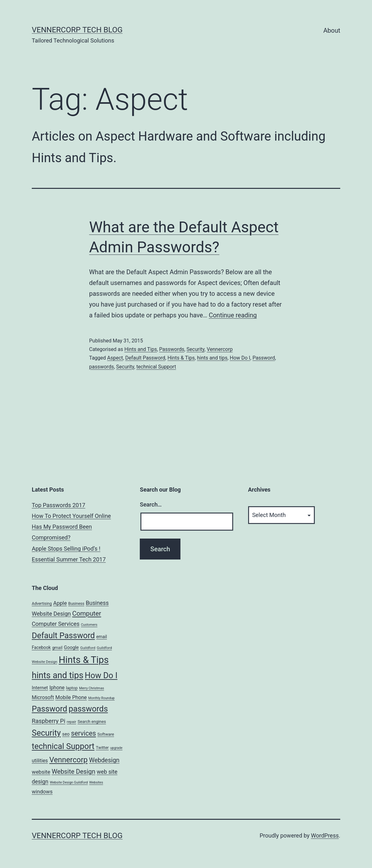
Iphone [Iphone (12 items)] (57, 688)
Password (264, 358)
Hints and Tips (141, 349)
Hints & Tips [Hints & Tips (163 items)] (84, 660)
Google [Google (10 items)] (71, 647)
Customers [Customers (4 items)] (89, 625)
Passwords (172, 349)
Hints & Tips (181, 358)
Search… (151, 504)
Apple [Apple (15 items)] (60, 603)
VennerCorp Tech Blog (77, 30)
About (332, 30)
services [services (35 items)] (83, 733)
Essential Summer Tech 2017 (69, 559)
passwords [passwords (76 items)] (88, 709)
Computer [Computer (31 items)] (87, 613)
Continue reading (233, 315)
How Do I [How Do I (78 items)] (101, 675)
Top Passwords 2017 (58, 505)
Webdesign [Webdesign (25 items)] (104, 760)
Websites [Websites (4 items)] (96, 782)
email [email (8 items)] (102, 637)
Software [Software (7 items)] (106, 734)
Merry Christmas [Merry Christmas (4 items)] (92, 688)
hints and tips (212, 358)
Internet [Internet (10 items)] (40, 688)
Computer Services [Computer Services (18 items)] (56, 624)
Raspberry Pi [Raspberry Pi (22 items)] (49, 721)
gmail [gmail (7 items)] (57, 648)
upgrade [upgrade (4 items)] (116, 748)
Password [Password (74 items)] (50, 709)
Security (195, 349)
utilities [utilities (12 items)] (40, 761)
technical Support (156, 367)
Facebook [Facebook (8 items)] (41, 647)
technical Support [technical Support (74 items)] (63, 746)
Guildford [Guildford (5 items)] (88, 648)
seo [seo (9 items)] (66, 734)
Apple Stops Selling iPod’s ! (66, 549)
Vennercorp (220, 349)
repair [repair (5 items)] (71, 722)
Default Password (145, 358)
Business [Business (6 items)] (76, 603)
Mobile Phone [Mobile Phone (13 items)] (71, 697)
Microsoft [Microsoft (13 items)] (43, 697)
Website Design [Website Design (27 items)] (74, 772)
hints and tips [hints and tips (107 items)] (57, 675)
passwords (102, 367)
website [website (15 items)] (41, 772)
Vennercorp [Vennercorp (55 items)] (68, 760)
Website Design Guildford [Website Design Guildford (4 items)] (69, 782)
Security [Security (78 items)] (46, 733)
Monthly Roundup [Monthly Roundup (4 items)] (101, 698)
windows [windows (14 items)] (42, 792)
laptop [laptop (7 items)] (72, 688)
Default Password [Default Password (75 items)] (63, 636)
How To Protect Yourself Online (71, 516)
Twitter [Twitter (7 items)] (102, 748)
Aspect (115, 358)
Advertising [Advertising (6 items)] (42, 603)
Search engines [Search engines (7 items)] (92, 722)
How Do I (240, 358)
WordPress (325, 835)
